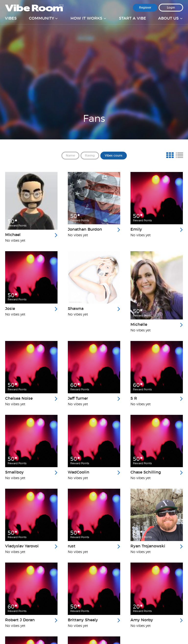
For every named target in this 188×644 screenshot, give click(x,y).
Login (171, 8)
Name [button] (70, 156)
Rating (90, 156)
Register (145, 8)
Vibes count (114, 156)
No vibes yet (15, 241)
